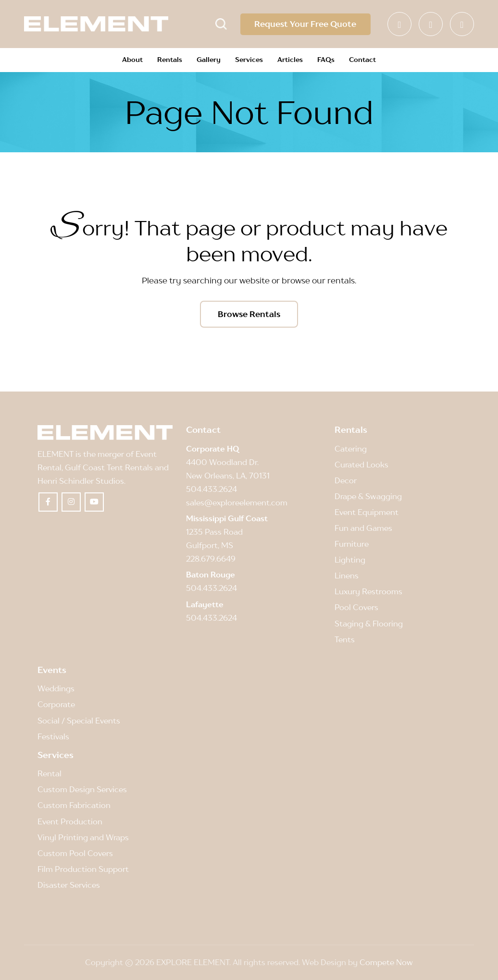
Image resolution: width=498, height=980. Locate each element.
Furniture (352, 544)
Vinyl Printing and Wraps (83, 837)
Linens (347, 576)
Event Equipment (367, 512)
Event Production (70, 821)
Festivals (53, 736)
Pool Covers (356, 608)
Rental (50, 774)
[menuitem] (132, 60)
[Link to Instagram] (431, 24)
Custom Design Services (82, 790)
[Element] (96, 24)
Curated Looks (361, 465)
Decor (346, 480)
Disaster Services (69, 885)
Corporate (56, 705)
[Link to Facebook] (399, 24)
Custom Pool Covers (75, 853)
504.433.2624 (212, 489)
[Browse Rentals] (249, 314)
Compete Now (386, 962)
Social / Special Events (79, 721)
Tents (345, 639)
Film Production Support (83, 869)
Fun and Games (363, 528)
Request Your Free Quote (305, 24)
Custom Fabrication (74, 806)
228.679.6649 (211, 559)
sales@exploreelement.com (237, 502)
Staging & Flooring (369, 624)
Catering (351, 449)
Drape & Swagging (368, 496)
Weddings (56, 689)
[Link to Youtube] (462, 24)
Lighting (350, 560)
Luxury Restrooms (368, 592)
